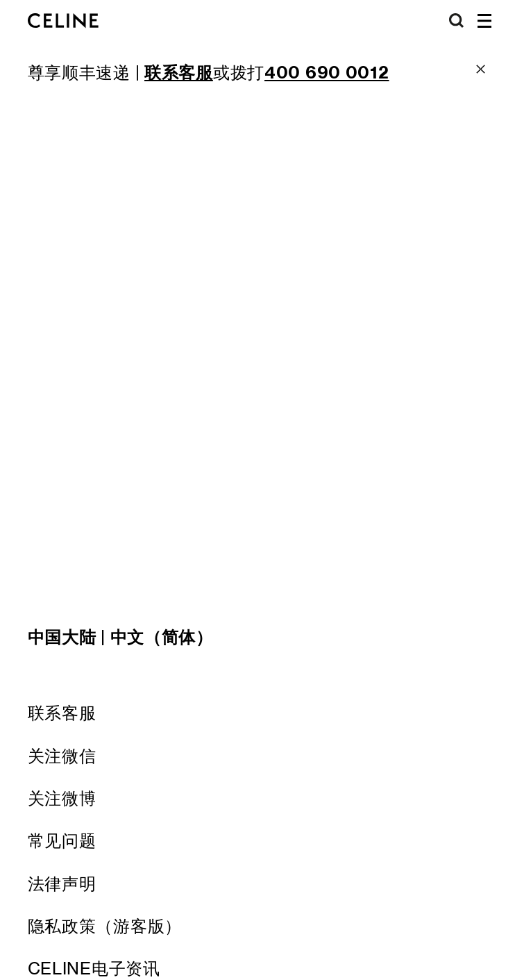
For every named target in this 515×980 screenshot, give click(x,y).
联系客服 (62, 713)
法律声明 (62, 884)
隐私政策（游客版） (105, 926)
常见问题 (62, 841)
